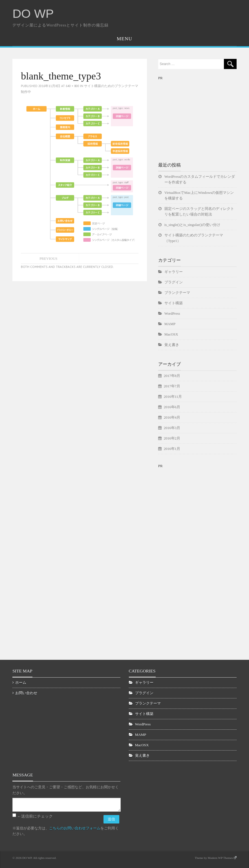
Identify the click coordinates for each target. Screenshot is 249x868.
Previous (48, 258)
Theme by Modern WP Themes (215, 858)
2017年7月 (172, 386)
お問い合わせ (26, 693)
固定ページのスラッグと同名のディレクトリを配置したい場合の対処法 (199, 211)
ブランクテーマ (177, 293)
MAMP (170, 324)
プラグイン (174, 282)
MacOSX (171, 334)
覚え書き (172, 345)
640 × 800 (72, 86)
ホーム (21, 682)
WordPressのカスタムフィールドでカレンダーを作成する (200, 179)
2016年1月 (172, 449)
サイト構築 (174, 303)
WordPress (172, 313)
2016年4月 (172, 417)
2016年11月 (173, 397)
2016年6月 (172, 407)
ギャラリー (174, 272)
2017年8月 (172, 376)
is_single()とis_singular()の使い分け (192, 225)
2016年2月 (172, 438)
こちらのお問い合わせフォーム (75, 828)
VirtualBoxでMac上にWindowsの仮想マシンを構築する (199, 195)
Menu (124, 39)
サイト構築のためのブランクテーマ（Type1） (194, 238)
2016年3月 (172, 428)
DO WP (33, 14)
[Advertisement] (200, 116)
